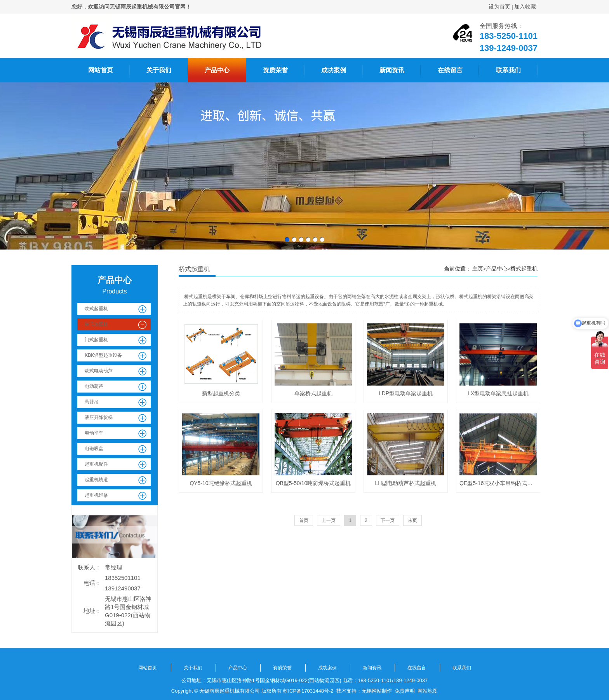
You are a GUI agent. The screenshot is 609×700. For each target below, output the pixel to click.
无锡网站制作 (377, 691)
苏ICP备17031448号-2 (308, 691)
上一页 (329, 520)
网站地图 (428, 691)
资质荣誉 (275, 70)
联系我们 (508, 70)
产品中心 (217, 70)
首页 (304, 520)
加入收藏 (525, 7)
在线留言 (450, 70)
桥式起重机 (524, 269)
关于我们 (159, 70)
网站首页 (101, 70)
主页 (478, 269)
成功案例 (334, 70)
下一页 (388, 520)
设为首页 (499, 7)
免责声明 (405, 691)
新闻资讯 (392, 70)
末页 (412, 520)
